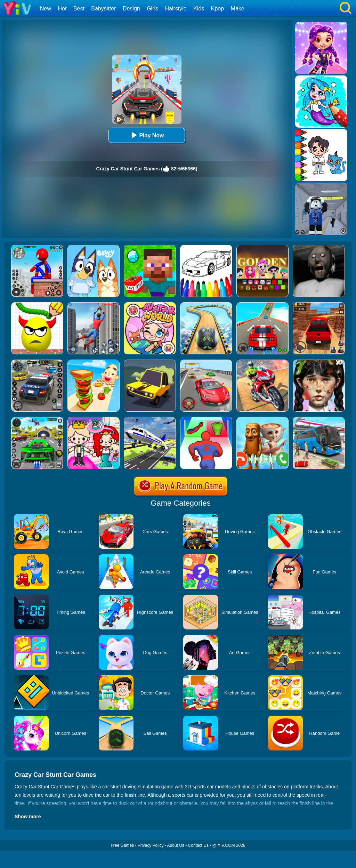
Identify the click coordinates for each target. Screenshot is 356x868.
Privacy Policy (151, 845)
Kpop (217, 9)
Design (131, 9)
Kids (199, 9)
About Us (176, 845)
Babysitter (103, 9)
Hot (62, 9)
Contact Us (198, 845)
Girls (152, 9)
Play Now (147, 135)
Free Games (122, 845)
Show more (28, 817)
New (46, 9)
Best (79, 9)
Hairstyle (176, 9)
